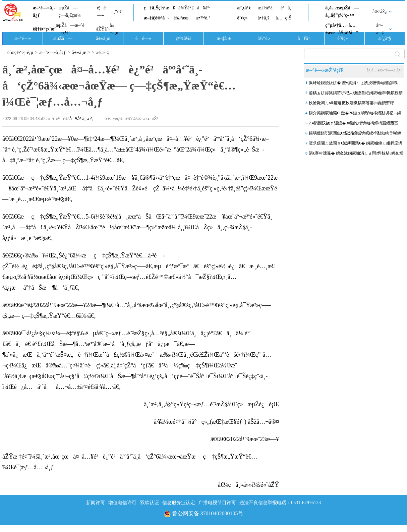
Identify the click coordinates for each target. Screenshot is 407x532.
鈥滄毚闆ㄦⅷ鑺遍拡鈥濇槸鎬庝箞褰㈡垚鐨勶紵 (351, 103)
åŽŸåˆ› (103, 29)
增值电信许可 (122, 503)
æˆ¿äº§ (244, 8)
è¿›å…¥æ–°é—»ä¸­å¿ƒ (385, 70)
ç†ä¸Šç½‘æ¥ (159, 8)
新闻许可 (96, 503)
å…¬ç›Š (283, 18)
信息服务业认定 (179, 503)
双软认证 (150, 503)
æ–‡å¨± (224, 38)
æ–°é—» (23, 38)
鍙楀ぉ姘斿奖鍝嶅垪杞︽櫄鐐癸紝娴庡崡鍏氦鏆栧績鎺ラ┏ (356, 94)
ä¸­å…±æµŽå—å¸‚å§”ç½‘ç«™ (342, 12)
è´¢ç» (244, 18)
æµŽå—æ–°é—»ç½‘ (70, 29)
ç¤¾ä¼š (184, 38)
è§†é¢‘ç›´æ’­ (44, 29)
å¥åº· (203, 8)
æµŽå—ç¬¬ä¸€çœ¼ (70, 12)
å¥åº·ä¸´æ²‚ (81, 119)
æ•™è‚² (203, 18)
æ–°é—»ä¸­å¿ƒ (44, 12)
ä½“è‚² (264, 38)
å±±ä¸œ (114, 29)
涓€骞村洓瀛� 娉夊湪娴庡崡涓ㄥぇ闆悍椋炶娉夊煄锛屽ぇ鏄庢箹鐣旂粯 (356, 155)
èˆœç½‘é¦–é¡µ (20, 52)
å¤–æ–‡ (380, 29)
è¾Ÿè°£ (186, 8)
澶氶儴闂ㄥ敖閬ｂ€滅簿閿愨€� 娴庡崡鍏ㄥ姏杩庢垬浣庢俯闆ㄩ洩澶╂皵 (356, 144)
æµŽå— (63, 38)
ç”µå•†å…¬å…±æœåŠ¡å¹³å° (341, 29)
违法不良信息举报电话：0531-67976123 (280, 503)
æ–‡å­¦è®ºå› (156, 18)
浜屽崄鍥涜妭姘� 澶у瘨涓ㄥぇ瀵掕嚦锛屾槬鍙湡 (353, 83)
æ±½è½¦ (266, 8)
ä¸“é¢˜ (118, 12)
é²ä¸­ (286, 8)
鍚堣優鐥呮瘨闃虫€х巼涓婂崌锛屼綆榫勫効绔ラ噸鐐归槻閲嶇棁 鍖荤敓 (355, 134)
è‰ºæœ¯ (182, 18)
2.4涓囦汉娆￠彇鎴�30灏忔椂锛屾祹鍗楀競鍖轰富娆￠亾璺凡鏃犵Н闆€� (354, 124)
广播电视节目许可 (217, 503)
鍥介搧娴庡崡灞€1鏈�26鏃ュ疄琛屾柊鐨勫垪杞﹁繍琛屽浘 (355, 114)
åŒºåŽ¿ (380, 12)
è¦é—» (101, 12)
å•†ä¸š (264, 18)
